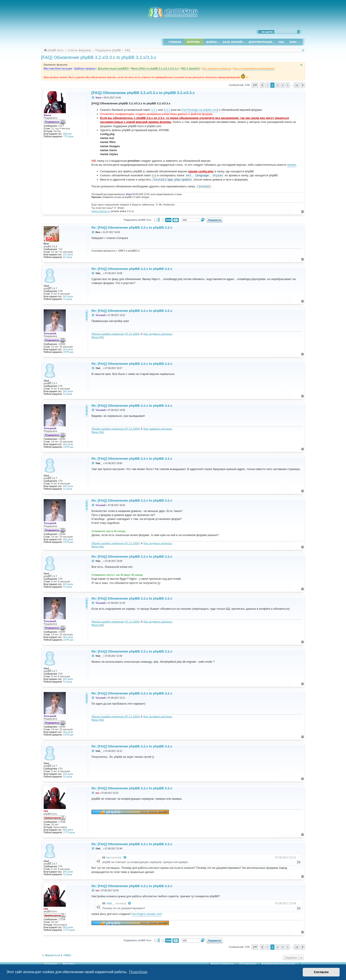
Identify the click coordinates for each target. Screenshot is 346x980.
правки (292, 165)
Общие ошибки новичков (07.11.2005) (116, 334)
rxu (108, 858)
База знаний (233, 42)
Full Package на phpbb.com (199, 110)
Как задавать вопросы (158, 334)
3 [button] (277, 85)
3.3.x (167, 110)
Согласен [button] (321, 972)
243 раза (68, 296)
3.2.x (154, 110)
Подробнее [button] (138, 972)
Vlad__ (111, 903)
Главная (175, 42)
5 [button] (288, 85)
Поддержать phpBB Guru (137, 220)
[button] (255, 85)
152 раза (68, 255)
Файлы (211, 42)
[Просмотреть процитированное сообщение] (125, 858)
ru (154, 175)
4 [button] (283, 85)
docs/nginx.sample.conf (147, 914)
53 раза (68, 299)
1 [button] (267, 85)
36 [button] (297, 85)
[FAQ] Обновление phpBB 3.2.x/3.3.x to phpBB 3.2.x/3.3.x (99, 57)
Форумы (194, 42)
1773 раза (69, 832)
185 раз (67, 134)
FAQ (281, 42)
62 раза (68, 257)
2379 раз (68, 352)
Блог (293, 42)
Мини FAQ (98, 337)
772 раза (68, 136)
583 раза (68, 830)
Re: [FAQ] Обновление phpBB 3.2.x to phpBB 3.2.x (132, 227)
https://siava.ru (101, 211)
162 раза (68, 349)
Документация (260, 42)
